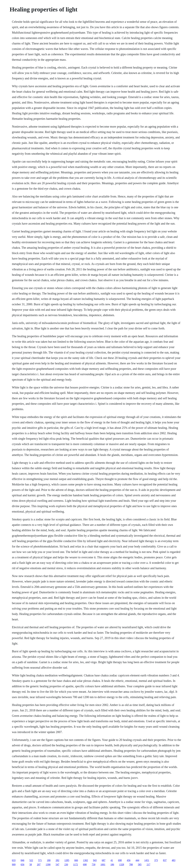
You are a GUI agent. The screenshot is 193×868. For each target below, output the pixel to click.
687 (104, 860)
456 (129, 860)
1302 (85, 860)
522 (31, 860)
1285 (67, 860)
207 (39, 864)
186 (112, 864)
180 (49, 860)
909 (14, 864)
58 (31, 864)
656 (22, 864)
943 (95, 860)
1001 (103, 864)
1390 (48, 864)
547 (57, 864)
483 (174, 860)
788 (131, 864)
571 (40, 860)
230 (66, 864)
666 (76, 860)
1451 (147, 860)
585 (140, 864)
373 (156, 860)
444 (137, 860)
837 (165, 860)
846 (22, 860)
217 (148, 864)
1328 (122, 864)
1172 (75, 864)
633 (14, 860)
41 (112, 860)
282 (57, 860)
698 (120, 860)
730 (93, 864)
